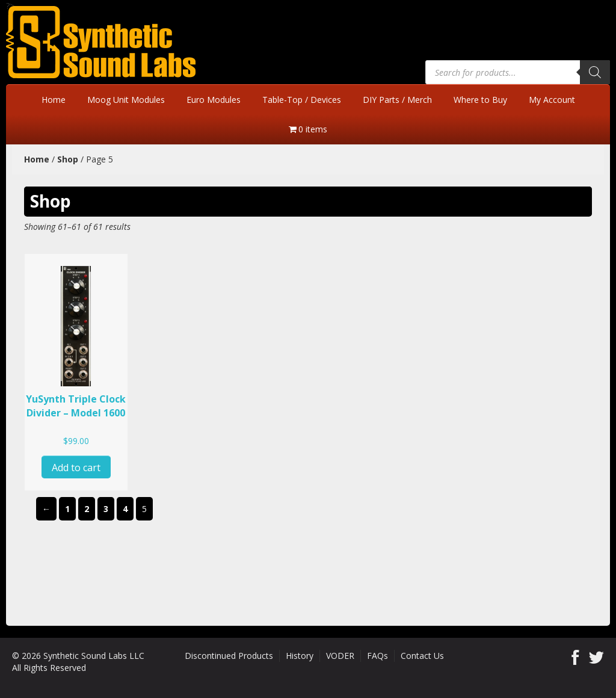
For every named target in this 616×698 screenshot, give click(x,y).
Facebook (575, 657)
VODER (340, 656)
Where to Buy (480, 100)
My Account (552, 100)
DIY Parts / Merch (397, 100)
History (300, 656)
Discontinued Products (229, 656)
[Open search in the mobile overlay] (518, 72)
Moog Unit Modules (126, 100)
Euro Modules (214, 100)
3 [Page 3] (106, 509)
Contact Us (422, 656)
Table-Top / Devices (302, 100)
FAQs (377, 656)
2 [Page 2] (87, 509)
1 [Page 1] (67, 509)
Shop (68, 159)
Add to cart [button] (76, 468)
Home (54, 100)
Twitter (596, 657)
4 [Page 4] (125, 509)
